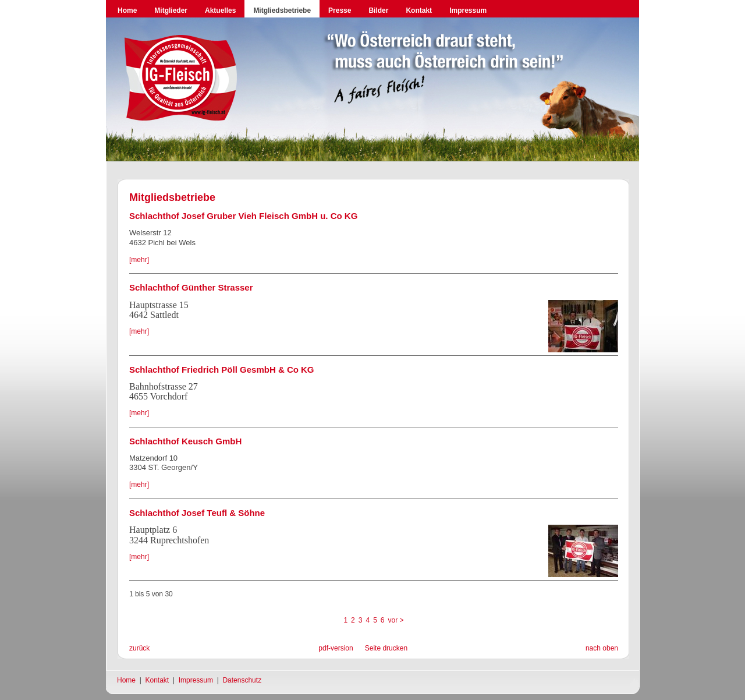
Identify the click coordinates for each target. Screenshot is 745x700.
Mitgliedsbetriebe (282, 10)
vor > (396, 620)
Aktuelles (220, 10)
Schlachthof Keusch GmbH (185, 441)
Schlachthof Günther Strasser (191, 287)
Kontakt (419, 10)
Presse (340, 10)
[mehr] (139, 260)
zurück (139, 648)
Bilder (378, 10)
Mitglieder (171, 10)
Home (127, 10)
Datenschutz (242, 680)
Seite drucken (386, 648)
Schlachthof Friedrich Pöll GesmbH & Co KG (222, 370)
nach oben (602, 648)
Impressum (468, 10)
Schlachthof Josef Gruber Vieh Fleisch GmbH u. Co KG (243, 216)
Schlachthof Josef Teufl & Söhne (197, 513)
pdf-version (336, 648)
